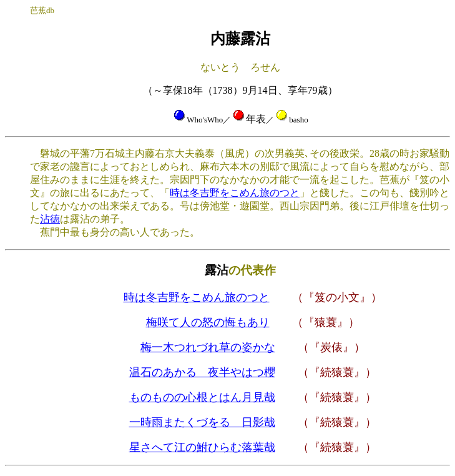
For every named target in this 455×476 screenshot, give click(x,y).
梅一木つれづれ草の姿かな (208, 347)
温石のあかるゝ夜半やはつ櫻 (202, 372)
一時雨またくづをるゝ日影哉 (202, 422)
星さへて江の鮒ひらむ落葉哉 (202, 447)
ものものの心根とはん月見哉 (202, 397)
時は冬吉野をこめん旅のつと (235, 193)
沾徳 (50, 219)
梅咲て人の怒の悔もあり (208, 322)
